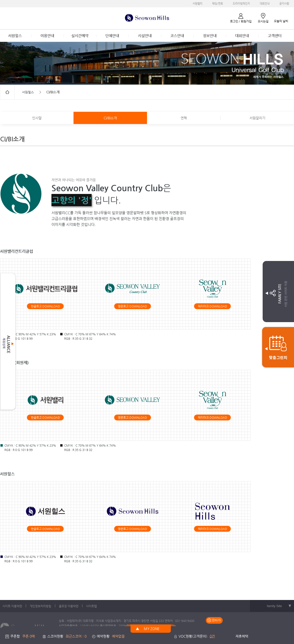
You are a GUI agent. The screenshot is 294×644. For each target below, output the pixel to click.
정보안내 (210, 36)
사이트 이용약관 (12, 606)
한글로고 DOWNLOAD (45, 306)
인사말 (37, 118)
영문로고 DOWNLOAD (132, 306)
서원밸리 (197, 4)
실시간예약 (80, 36)
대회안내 (265, 4)
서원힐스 (15, 36)
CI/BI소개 (110, 118)
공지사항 (284, 4)
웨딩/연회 (218, 4)
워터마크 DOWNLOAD (213, 306)
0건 (212, 636)
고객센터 (275, 36)
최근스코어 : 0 (76, 636)
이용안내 (47, 36)
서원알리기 (257, 118)
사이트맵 (91, 606)
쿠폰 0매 (29, 636)
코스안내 (177, 36)
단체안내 (112, 36)
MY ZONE (152, 629)
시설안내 (145, 36)
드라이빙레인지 (241, 4)
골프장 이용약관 (69, 606)
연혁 (184, 118)
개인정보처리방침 (40, 606)
